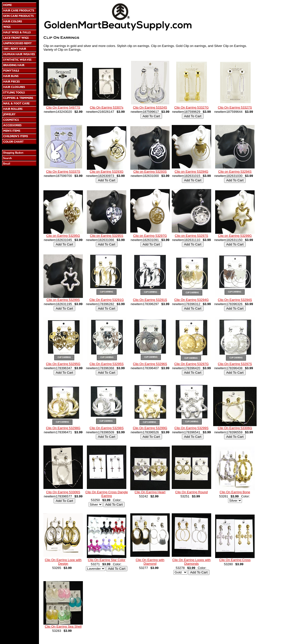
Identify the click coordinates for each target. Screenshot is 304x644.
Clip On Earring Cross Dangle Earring (107, 494)
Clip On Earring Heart (150, 492)
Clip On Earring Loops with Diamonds (191, 562)
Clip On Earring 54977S (63, 107)
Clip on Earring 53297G (150, 236)
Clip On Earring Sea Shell (63, 626)
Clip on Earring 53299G (235, 236)
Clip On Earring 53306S (63, 492)
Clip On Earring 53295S (107, 364)
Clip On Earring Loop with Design (63, 562)
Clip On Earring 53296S (150, 364)
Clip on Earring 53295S (106, 236)
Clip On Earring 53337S (63, 172)
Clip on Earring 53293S (150, 172)
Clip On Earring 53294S (235, 300)
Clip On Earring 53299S (191, 428)
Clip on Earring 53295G (63, 236)
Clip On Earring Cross (235, 560)
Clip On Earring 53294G (191, 300)
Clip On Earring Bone (235, 492)
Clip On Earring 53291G (107, 300)
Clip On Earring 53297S (235, 364)
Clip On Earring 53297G (191, 364)
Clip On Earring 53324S (150, 107)
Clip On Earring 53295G (63, 364)
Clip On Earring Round (191, 492)
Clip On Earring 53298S (107, 428)
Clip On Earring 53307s (107, 107)
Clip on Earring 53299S (63, 300)
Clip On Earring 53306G (235, 428)
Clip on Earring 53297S (191, 236)
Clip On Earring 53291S (150, 300)
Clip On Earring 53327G (191, 107)
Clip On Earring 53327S (235, 107)
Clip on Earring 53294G (192, 172)
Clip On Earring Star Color (107, 560)
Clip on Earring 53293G (107, 172)
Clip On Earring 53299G (150, 428)
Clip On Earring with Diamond (150, 562)
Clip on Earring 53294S (235, 172)
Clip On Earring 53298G (63, 428)
